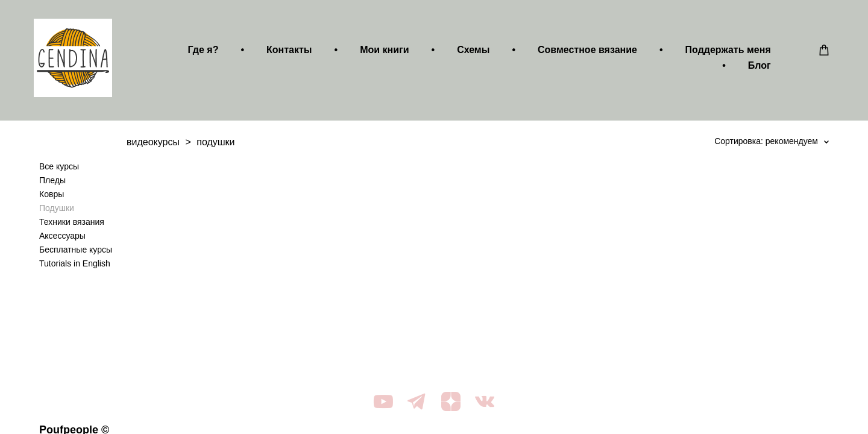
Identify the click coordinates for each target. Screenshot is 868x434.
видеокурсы (153, 147)
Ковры (52, 199)
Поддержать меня (723, 52)
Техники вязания (72, 227)
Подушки (57, 213)
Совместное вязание (582, 52)
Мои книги (379, 52)
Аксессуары (62, 241)
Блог (754, 68)
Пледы (52, 185)
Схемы (468, 52)
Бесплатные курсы (76, 254)
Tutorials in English (75, 268)
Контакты (284, 52)
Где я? (198, 52)
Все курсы (59, 171)
